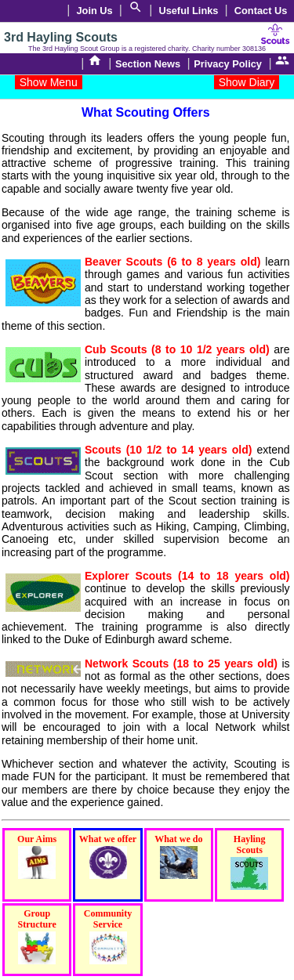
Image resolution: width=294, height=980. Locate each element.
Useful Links (188, 11)
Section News (148, 64)
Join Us (95, 11)
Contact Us (261, 11)
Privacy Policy (228, 64)
